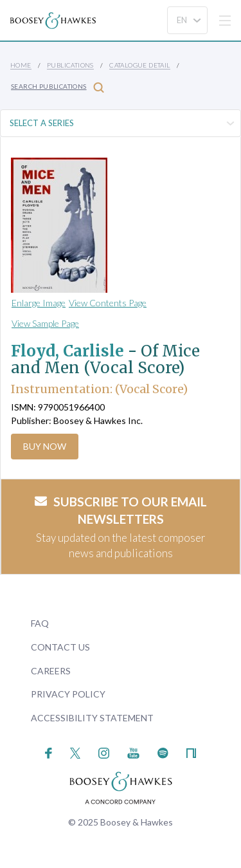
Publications (70, 65)
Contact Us (60, 647)
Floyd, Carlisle (67, 351)
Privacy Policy (68, 694)
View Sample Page (45, 323)
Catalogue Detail (139, 65)
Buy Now (45, 446)
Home (21, 65)
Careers (51, 671)
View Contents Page (108, 303)
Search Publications (58, 87)
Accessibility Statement (92, 718)
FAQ (40, 623)
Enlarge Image (39, 303)
